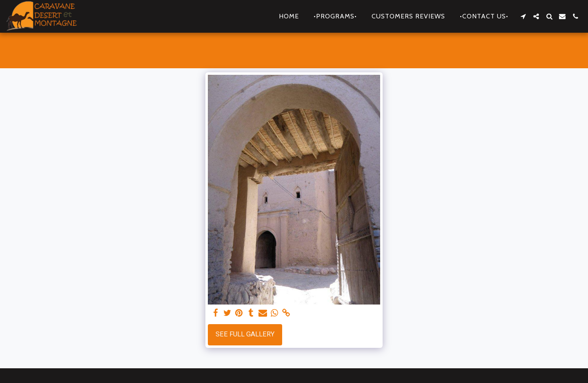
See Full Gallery (245, 334)
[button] (523, 16)
